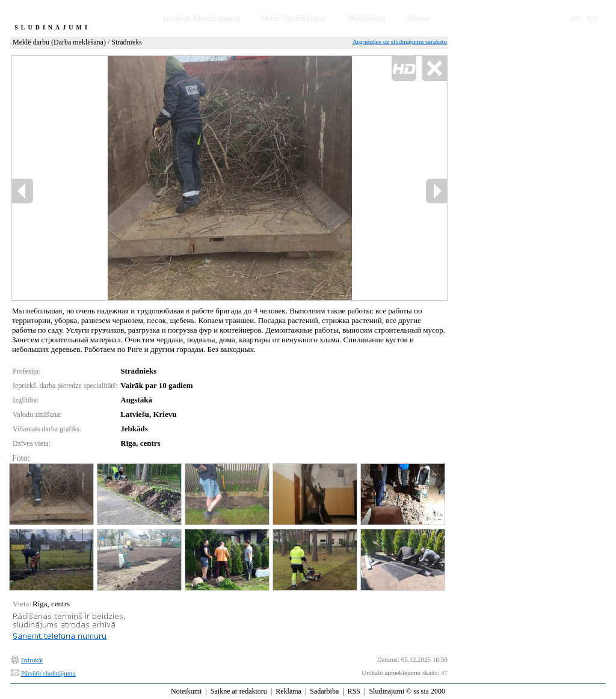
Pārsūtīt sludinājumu (48, 673)
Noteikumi (186, 691)
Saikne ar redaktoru (239, 691)
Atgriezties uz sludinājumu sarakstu (400, 42)
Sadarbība (324, 691)
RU (577, 18)
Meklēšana (367, 18)
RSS (354, 691)
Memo (418, 18)
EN (593, 18)
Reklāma (288, 691)
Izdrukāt (32, 660)
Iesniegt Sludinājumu (202, 18)
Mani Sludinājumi (293, 18)
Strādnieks (127, 42)
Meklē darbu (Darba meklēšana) (59, 42)
